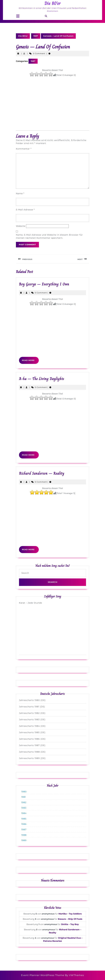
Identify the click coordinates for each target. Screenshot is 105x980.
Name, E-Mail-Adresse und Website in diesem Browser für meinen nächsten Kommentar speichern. (49, 236)
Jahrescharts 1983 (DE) (32, 720)
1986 (24, 824)
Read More (30, 361)
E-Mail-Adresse (25, 210)
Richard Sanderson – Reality (42, 473)
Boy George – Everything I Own (44, 284)
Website (21, 226)
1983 (24, 808)
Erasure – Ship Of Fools (70, 919)
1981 (24, 797)
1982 (24, 802)
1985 (24, 819)
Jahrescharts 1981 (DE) (32, 707)
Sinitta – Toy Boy (70, 924)
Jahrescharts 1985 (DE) (32, 732)
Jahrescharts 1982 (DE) (32, 713)
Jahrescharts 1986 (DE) (32, 739)
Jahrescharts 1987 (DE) (32, 745)
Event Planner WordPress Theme (43, 975)
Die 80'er (53, 3)
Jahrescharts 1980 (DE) (32, 700)
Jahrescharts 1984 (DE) (32, 726)
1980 (24, 792)
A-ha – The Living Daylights (42, 379)
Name (20, 193)
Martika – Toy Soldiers (70, 914)
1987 (36, 36)
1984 (24, 813)
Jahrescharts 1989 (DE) (32, 758)
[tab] (18, 16)
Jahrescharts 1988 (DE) (32, 752)
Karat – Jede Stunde (30, 603)
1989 (24, 840)
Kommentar (24, 149)
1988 (24, 835)
